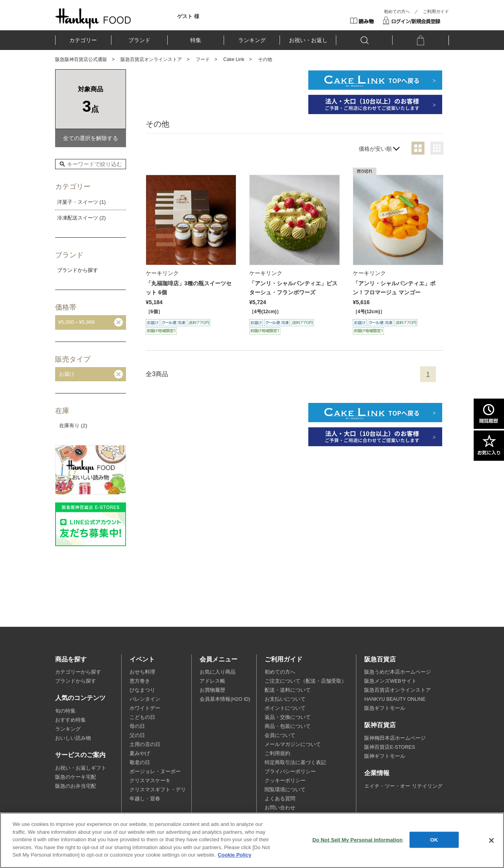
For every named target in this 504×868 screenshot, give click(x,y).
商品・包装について (288, 726)
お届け (67, 374)
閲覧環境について (285, 790)
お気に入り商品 (218, 672)
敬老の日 (140, 763)
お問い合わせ (280, 808)
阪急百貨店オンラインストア (151, 59)
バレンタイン (145, 699)
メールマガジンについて (293, 744)
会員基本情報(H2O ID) (225, 699)
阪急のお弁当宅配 (76, 786)
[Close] (491, 840)
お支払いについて (285, 699)
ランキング (252, 40)
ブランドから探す (76, 681)
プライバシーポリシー (290, 772)
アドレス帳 (212, 681)
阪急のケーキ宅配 (76, 777)
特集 (196, 40)
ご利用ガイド (436, 11)
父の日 (137, 735)
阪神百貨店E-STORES (390, 747)
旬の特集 (65, 711)
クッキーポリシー (285, 781)
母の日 (137, 726)
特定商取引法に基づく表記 (295, 763)
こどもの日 (142, 717)
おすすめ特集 (70, 720)
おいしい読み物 (73, 738)
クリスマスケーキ (150, 781)
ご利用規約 (277, 753)
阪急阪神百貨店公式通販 (81, 59)
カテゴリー (83, 40)
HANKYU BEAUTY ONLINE (395, 699)
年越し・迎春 (145, 799)
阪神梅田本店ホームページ (395, 738)
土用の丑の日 (145, 744)
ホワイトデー (145, 708)
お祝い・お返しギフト (81, 768)
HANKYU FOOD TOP (93, 18)
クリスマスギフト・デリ (158, 790)
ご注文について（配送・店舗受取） (306, 681)
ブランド (139, 40)
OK (434, 839)
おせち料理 (142, 672)
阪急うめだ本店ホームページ (397, 672)
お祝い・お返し (308, 40)
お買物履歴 (212, 690)
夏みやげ (140, 753)
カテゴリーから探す (78, 672)
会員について (280, 735)
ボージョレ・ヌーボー (155, 772)
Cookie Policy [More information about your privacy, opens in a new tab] (234, 855)
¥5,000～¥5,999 (77, 322)
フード (203, 59)
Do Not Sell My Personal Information (357, 839)
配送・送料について (288, 690)
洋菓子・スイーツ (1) (82, 202)
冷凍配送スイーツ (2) (82, 218)
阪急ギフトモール (385, 708)
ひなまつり (142, 690)
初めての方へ (397, 11)
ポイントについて (285, 708)
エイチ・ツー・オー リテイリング (403, 786)
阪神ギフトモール (385, 756)
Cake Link (234, 59)
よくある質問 (280, 799)
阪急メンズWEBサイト (390, 681)
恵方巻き (140, 681)
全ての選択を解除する (91, 138)
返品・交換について (288, 717)
